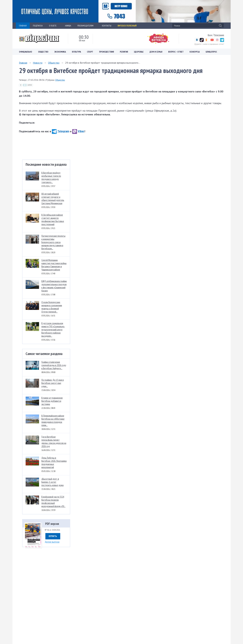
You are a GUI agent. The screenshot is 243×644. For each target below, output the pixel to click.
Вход (210, 35)
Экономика (60, 52)
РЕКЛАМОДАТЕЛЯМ (87, 26)
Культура (76, 52)
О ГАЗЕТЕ (54, 26)
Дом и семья (156, 52)
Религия (124, 52)
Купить (53, 536)
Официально (26, 52)
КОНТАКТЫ (107, 26)
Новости (38, 63)
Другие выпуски (52, 542)
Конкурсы (195, 52)
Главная (23, 63)
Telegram (60, 131)
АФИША (68, 26)
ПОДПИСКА (38, 26)
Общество (43, 52)
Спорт (90, 52)
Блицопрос (211, 52)
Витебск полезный (127, 26)
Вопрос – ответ (176, 52)
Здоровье (139, 52)
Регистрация (219, 35)
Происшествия (106, 52)
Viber (78, 131)
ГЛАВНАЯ (23, 26)
